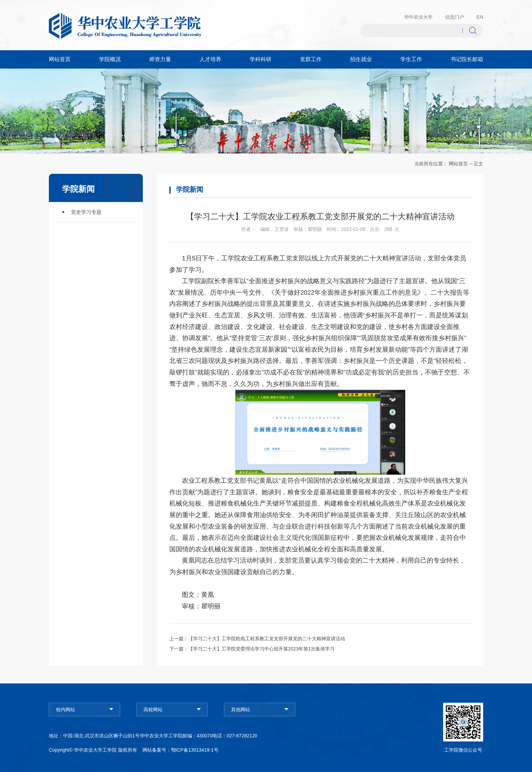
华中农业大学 (418, 17)
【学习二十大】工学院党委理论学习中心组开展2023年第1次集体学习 (261, 649)
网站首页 (458, 164)
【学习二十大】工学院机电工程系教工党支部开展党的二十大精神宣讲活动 (267, 639)
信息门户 (455, 17)
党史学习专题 (86, 212)
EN (480, 17)
